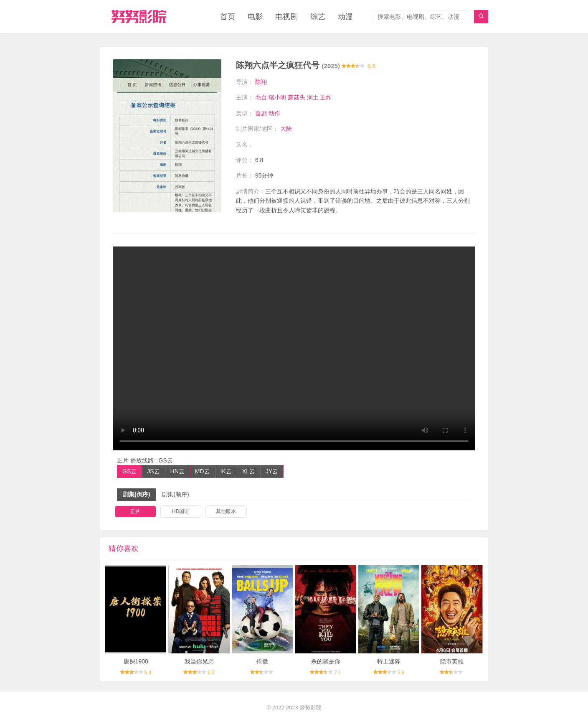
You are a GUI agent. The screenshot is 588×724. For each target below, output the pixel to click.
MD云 (203, 471)
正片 (135, 511)
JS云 (153, 471)
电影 (255, 17)
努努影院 (310, 707)
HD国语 (181, 511)
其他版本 (226, 511)
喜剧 (261, 113)
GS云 (129, 471)
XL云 (249, 471)
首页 (228, 17)
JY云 (272, 471)
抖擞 (262, 661)
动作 (274, 113)
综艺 (318, 17)
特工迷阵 (389, 661)
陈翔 (261, 82)
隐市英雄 (452, 661)
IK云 (226, 471)
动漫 (345, 17)
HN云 (177, 471)
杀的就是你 (326, 661)
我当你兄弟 (199, 661)
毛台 (261, 97)
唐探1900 (136, 661)
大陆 (286, 129)
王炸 (326, 97)
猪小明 (277, 97)
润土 (313, 97)
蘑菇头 (297, 97)
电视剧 (286, 17)
